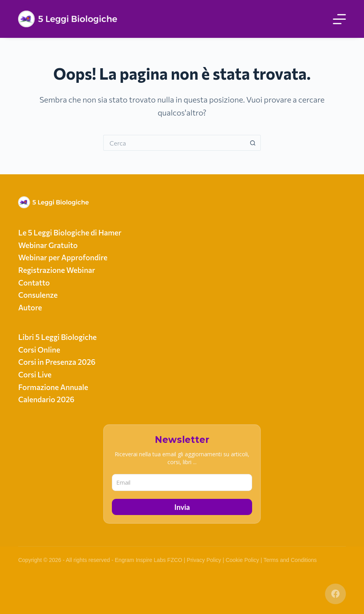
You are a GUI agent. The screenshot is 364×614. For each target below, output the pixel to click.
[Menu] (339, 19)
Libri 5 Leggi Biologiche (57, 337)
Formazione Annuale (53, 387)
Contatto (34, 283)
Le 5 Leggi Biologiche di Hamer (70, 232)
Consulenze (38, 295)
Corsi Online (39, 350)
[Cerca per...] (174, 143)
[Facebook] (335, 594)
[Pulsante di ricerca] (253, 143)
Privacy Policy (204, 560)
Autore (30, 307)
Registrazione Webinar (57, 270)
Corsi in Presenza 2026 (57, 362)
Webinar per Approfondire (63, 257)
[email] (182, 482)
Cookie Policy (242, 560)
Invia (182, 507)
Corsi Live (35, 374)
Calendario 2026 (46, 399)
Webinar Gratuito (48, 245)
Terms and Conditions (290, 560)
